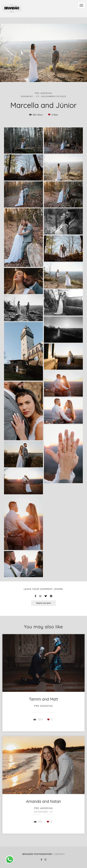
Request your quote (43, 603)
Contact (60, 854)
